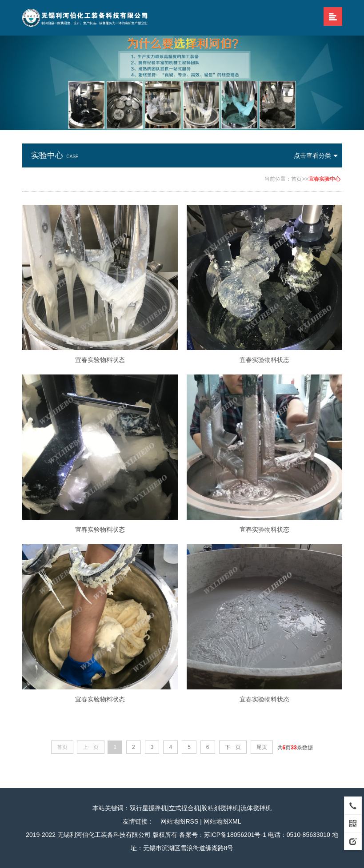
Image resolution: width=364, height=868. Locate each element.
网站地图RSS (179, 821)
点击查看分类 (318, 155)
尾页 (262, 747)
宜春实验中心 (324, 179)
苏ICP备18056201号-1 (235, 835)
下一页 (233, 747)
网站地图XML (222, 821)
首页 (296, 179)
